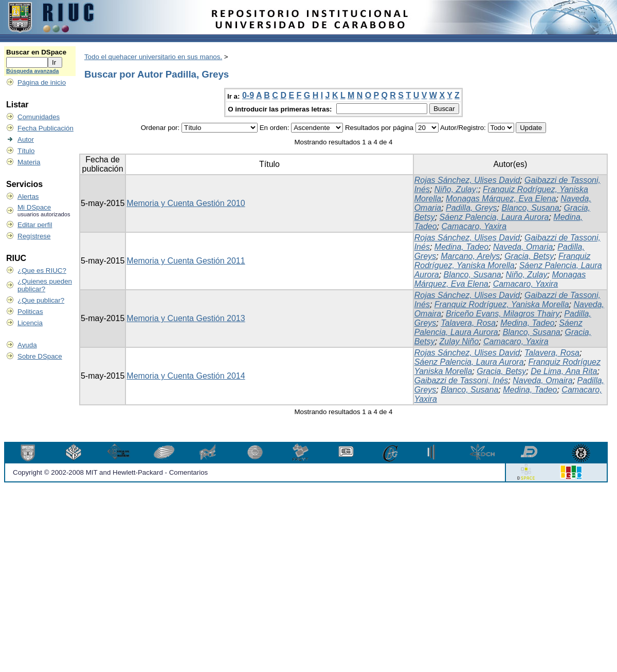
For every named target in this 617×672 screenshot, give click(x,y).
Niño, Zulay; (456, 189)
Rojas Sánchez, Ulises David (467, 180)
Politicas (30, 312)
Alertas (28, 197)
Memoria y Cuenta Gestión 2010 (186, 203)
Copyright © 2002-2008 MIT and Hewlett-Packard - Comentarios (110, 472)
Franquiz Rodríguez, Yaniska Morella (503, 261)
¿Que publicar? (41, 300)
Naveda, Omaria (523, 247)
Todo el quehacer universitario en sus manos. (153, 57)
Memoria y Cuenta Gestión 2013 (186, 318)
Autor (26, 139)
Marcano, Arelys (470, 256)
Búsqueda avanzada (32, 71)
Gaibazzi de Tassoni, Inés (461, 380)
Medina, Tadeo (461, 247)
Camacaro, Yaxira (474, 226)
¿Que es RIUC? (42, 270)
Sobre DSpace (40, 356)
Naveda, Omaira (543, 380)
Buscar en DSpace (36, 52)
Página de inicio (42, 82)
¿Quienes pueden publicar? (45, 285)
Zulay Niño (459, 341)
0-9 (248, 95)
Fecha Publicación (46, 128)
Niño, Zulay (527, 275)
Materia (29, 162)
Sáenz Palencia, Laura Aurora (494, 217)
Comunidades (39, 117)
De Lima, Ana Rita (564, 371)
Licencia (30, 323)
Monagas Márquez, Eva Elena (501, 199)
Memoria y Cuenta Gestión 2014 (186, 376)
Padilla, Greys (471, 208)
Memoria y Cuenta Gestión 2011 (186, 261)
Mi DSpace (34, 207)
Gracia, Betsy (529, 256)
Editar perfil (35, 225)
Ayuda (27, 345)
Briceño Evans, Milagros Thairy (503, 314)
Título (26, 151)
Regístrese (34, 236)
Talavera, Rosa (468, 323)
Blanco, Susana (531, 208)
